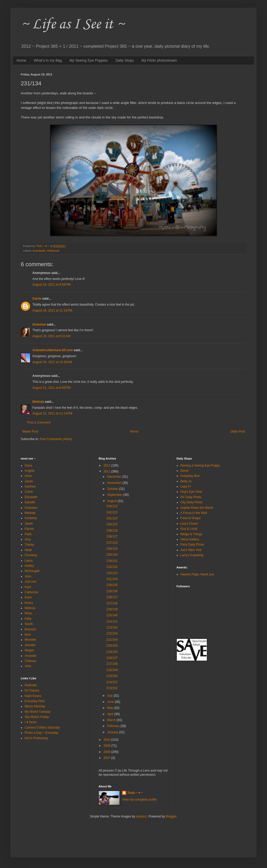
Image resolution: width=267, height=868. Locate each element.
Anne (28, 476)
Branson (30, 629)
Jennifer (30, 645)
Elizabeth (31, 497)
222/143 (112, 633)
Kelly (28, 619)
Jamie (29, 481)
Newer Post (30, 432)
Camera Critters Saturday (42, 728)
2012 (107, 465)
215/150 (112, 676)
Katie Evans (33, 696)
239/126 (112, 531)
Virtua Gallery (190, 539)
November (115, 483)
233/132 (112, 567)
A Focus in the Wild (194, 513)
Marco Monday (35, 706)
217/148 (112, 664)
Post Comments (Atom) (56, 439)
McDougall (32, 571)
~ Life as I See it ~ (73, 24)
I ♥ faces (31, 722)
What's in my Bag (48, 60)
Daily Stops (125, 60)
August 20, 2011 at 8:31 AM (51, 336)
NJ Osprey (32, 690)
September (115, 495)
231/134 (112, 579)
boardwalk (39, 251)
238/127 (112, 537)
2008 (107, 752)
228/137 (112, 597)
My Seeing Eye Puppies (89, 60)
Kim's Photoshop (36, 738)
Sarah (29, 624)
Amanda (30, 656)
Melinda (38, 402)
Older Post (238, 432)
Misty (28, 613)
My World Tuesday (37, 712)
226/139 (112, 609)
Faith (28, 534)
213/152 (112, 688)
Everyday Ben (190, 476)
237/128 (112, 543)
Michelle (30, 640)
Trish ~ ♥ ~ (135, 793)
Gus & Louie (189, 529)
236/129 (112, 549)
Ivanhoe (30, 486)
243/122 (112, 506)
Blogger (171, 816)
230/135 (112, 585)
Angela (29, 471)
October (113, 489)
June (111, 702)
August (112, 501)
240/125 (112, 524)
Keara (29, 603)
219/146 (112, 652)
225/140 (112, 615)
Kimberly (31, 518)
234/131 (112, 561)
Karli (28, 587)
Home (21, 60)
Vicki (28, 666)
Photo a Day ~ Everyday (41, 733)
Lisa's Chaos (189, 524)
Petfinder (31, 685)
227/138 (112, 603)
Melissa (30, 608)
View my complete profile (139, 800)
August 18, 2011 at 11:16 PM (52, 310)
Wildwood (53, 251)
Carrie (37, 299)
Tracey (29, 545)
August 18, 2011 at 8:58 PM (51, 285)
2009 (107, 746)
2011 (107, 471)
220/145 (112, 646)
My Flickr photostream (159, 60)
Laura (29, 561)
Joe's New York (191, 550)
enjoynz (141, 816)
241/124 (112, 518)
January (113, 732)
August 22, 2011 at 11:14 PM (52, 413)
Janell (29, 524)
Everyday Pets (35, 701)
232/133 (112, 573)
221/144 (112, 640)
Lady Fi (185, 486)
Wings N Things (191, 534)
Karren (29, 529)
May (110, 708)
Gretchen (39, 324)
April (111, 714)
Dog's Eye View (191, 492)
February (114, 726)
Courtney (31, 555)
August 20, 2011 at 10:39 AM (52, 362)
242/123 (112, 512)
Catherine (31, 592)
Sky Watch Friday (37, 717)
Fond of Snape (191, 518)
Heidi (28, 550)
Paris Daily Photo (192, 545)
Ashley (29, 566)
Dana (28, 465)
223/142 (112, 627)
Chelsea (30, 661)
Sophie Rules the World (197, 508)
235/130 (112, 555)
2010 (107, 740)
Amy (28, 539)
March (112, 720)
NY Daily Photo (191, 497)
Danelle (30, 502)
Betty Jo (186, 481)
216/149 (112, 670)
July (110, 696)
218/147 (112, 658)
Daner (185, 471)
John (28, 576)
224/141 (112, 622)
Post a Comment (39, 422)
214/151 (112, 682)
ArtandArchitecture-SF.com (52, 350)
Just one (30, 582)
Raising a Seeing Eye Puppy (200, 465)
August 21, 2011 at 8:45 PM (51, 388)
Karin (28, 597)
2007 (107, 758)
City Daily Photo (191, 502)
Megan (29, 650)
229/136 (112, 591)
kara (28, 634)
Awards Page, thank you (197, 574)
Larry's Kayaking (192, 555)
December (115, 477)
